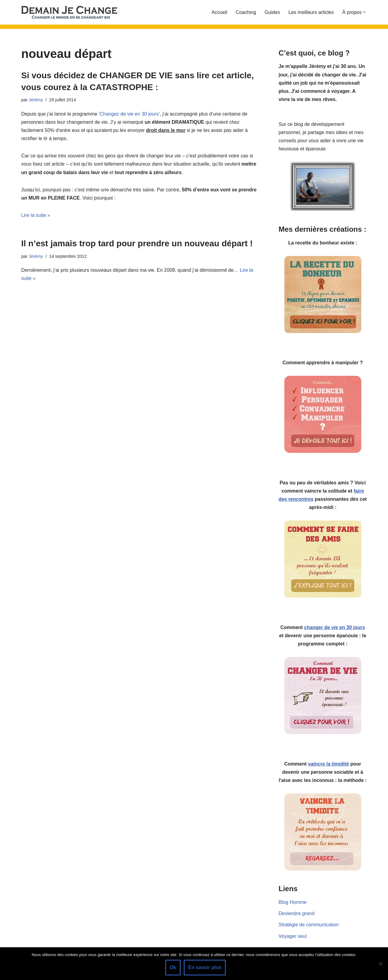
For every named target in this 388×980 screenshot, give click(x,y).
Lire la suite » (36, 215)
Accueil (219, 12)
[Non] (380, 964)
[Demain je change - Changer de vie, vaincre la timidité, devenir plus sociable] (74, 12)
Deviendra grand (296, 913)
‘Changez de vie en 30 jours (129, 114)
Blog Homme (293, 902)
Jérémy (36, 100)
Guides (272, 12)
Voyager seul (293, 936)
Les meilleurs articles (311, 12)
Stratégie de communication (309, 925)
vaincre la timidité (328, 764)
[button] (364, 12)
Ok (173, 967)
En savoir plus (205, 967)
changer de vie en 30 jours (334, 627)
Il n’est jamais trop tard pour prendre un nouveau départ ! (137, 243)
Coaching (246, 12)
